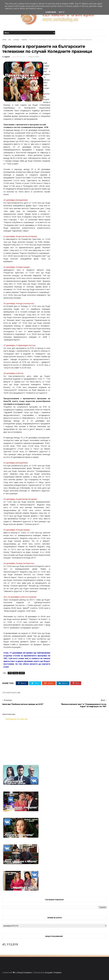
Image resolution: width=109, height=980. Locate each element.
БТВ (10, 40)
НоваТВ (24, 40)
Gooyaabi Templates (53, 972)
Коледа (16, 40)
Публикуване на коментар (16, 719)
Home (4, 40)
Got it (62, 12)
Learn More (51, 12)
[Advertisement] (55, 741)
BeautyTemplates (25, 972)
